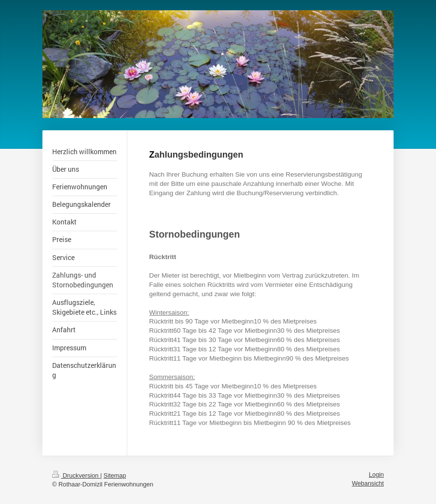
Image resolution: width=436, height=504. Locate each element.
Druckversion (76, 476)
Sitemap (115, 476)
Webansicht (368, 484)
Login (376, 475)
